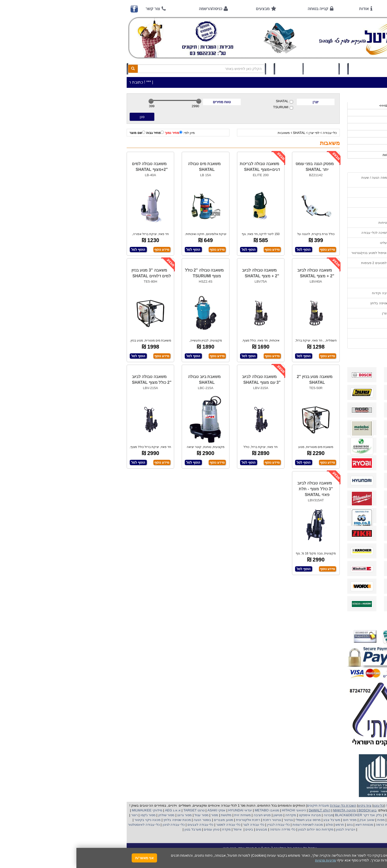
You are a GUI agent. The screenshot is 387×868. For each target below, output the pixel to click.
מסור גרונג (108, 815)
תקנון (329, 323)
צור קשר (76, 9)
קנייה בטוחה (241, 9)
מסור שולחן (89, 815)
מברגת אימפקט (233, 815)
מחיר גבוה (79, 133)
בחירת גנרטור (323, 283)
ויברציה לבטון (269, 829)
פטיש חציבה (185, 815)
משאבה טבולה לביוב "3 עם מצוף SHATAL (185, 380)
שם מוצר (61, 133)
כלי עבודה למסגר (151, 825)
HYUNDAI (159, 810)
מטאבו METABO (190, 810)
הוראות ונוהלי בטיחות (317, 223)
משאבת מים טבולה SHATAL (128, 167)
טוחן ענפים (135, 829)
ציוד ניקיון (328, 120)
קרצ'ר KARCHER (321, 815)
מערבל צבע (255, 820)
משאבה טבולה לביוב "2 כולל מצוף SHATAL (75, 380)
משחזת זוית (166, 815)
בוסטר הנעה (126, 820)
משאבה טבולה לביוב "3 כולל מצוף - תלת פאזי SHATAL (239, 489)
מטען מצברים (147, 820)
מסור (138, 815)
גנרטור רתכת (195, 820)
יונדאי (172, 810)
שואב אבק (290, 820)
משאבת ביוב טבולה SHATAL (128, 380)
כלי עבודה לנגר (177, 825)
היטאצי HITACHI (217, 810)
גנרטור (211, 820)
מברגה (252, 815)
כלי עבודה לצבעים (124, 825)
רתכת (180, 820)
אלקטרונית (167, 820)
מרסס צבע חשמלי (231, 820)
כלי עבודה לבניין (202, 825)
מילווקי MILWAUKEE (70, 810)
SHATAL (208, 101)
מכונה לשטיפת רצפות (231, 825)
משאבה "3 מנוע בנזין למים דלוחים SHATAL (75, 273)
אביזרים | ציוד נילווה (320, 155)
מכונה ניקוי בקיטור (71, 820)
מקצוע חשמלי (320, 820)
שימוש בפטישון (322, 273)
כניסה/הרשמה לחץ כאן (292, 69)
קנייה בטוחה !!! (322, 213)
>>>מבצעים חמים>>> (319, 106)
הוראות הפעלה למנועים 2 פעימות (309, 263)
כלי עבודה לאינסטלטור (67, 825)
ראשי (326, 9)
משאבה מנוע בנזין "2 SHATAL (238, 380)
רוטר (58, 815)
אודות (288, 9)
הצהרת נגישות (323, 343)
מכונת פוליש (326, 825)
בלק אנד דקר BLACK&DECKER (282, 815)
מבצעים (186, 9)
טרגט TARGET (117, 810)
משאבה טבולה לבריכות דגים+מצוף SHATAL (183, 167)
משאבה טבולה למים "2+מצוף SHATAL (74, 167)
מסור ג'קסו (71, 815)
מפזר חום (273, 820)
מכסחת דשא (287, 825)
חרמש (263, 825)
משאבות (207, 133)
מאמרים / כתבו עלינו (318, 243)
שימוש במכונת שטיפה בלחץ (313, 303)
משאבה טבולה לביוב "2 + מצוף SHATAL (239, 273)
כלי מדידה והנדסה (206, 829)
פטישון (202, 815)
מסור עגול (125, 815)
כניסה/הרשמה (134, 9)
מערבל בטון (116, 829)
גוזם (273, 825)
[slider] (75, 101)
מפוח (305, 820)
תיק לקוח (212, 69)
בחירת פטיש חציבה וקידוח (314, 293)
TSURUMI (207, 107)
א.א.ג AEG (96, 810)
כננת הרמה (307, 825)
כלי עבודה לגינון (97, 825)
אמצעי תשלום (323, 192)
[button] (377, 844)
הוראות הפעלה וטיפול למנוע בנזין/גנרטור (304, 253)
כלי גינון (329, 127)
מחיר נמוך (97, 133)
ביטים (173, 829)
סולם (253, 825)
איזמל (161, 829)
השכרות (329, 134)
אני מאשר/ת (68, 858)
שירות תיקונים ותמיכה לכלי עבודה (309, 233)
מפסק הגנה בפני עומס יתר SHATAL (238, 167)
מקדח (150, 829)
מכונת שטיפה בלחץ (100, 820)
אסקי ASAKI (140, 810)
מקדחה (214, 815)
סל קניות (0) (245, 69)
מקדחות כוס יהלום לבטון (239, 829)
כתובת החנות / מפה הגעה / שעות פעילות (309, 180)
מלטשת (150, 815)
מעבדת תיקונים (242, 805)
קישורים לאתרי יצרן (319, 313)
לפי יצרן (238, 133)
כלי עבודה (253, 133)
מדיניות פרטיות (322, 333)
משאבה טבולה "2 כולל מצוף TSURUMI (128, 273)
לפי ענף (329, 148)
